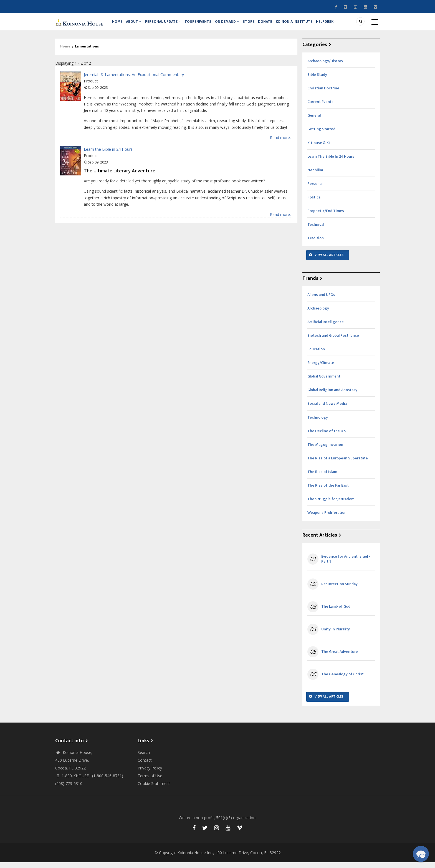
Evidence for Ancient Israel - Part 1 (346, 565)
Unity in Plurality (336, 635)
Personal (315, 189)
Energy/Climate (321, 368)
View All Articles (329, 260)
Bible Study (317, 80)
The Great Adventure (340, 657)
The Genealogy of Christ (342, 680)
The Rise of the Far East (328, 491)
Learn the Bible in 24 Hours (108, 155)
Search (144, 758)
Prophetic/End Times (326, 216)
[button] (421, 854)
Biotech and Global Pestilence (333, 341)
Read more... (281, 143)
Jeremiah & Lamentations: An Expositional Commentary (134, 80)
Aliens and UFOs (321, 300)
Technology (318, 423)
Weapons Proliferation (327, 518)
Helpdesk (338, 24)
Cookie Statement (154, 789)
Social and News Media (327, 409)
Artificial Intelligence (326, 327)
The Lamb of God (336, 612)
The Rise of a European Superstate (338, 464)
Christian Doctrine (323, 94)
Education (316, 355)
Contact (145, 766)
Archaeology (318, 314)
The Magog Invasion (325, 450)
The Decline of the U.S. (327, 436)
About (136, 24)
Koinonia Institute (304, 24)
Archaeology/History (325, 66)
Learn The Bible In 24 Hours (331, 162)
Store (256, 24)
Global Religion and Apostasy (332, 395)
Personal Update (167, 24)
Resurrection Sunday (339, 590)
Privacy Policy (150, 773)
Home (118, 24)
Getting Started (321, 135)
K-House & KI (319, 148)
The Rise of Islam (322, 477)
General (314, 121)
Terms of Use (150, 781)
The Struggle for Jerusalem (331, 505)
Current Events (320, 107)
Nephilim (315, 176)
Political (314, 203)
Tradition (316, 244)
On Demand (233, 24)
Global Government (324, 382)
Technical (316, 230)
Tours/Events (203, 24)
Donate (274, 24)
